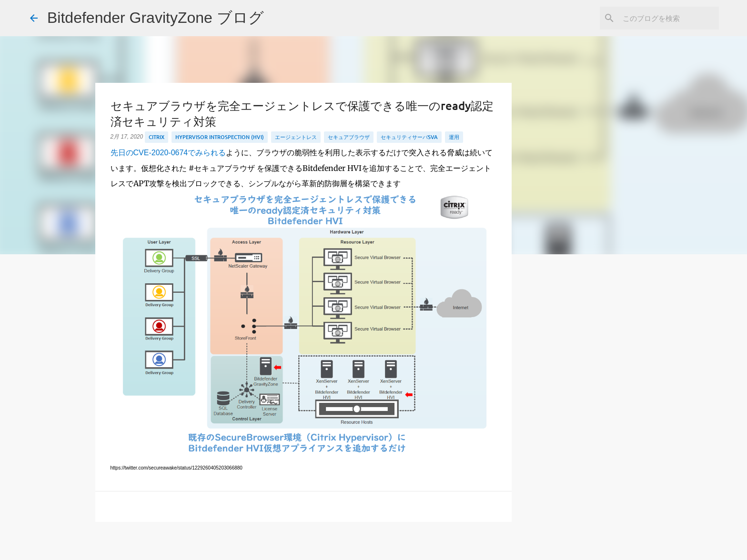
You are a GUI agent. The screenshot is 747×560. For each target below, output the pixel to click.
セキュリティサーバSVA (409, 137)
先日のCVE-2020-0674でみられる (168, 153)
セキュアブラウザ (349, 137)
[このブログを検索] (669, 18)
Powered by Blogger (374, 546)
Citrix (156, 137)
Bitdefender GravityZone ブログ (156, 18)
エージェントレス (296, 137)
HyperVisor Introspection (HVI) (220, 137)
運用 (454, 137)
